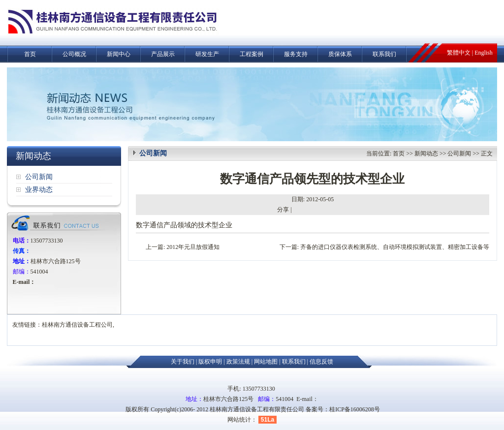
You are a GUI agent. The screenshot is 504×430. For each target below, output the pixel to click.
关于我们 (183, 362)
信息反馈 (321, 362)
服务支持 (296, 54)
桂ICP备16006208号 (355, 409)
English (484, 53)
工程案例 (252, 54)
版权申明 (210, 362)
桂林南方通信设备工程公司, (78, 325)
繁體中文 (459, 53)
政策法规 (238, 362)
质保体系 (340, 54)
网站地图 (266, 362)
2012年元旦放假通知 (193, 247)
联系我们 (384, 54)
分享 (283, 210)
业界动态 (39, 190)
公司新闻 (39, 177)
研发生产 (207, 54)
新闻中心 (119, 54)
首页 (30, 54)
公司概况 (74, 54)
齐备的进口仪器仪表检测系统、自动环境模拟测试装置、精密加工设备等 (395, 247)
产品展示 (163, 54)
